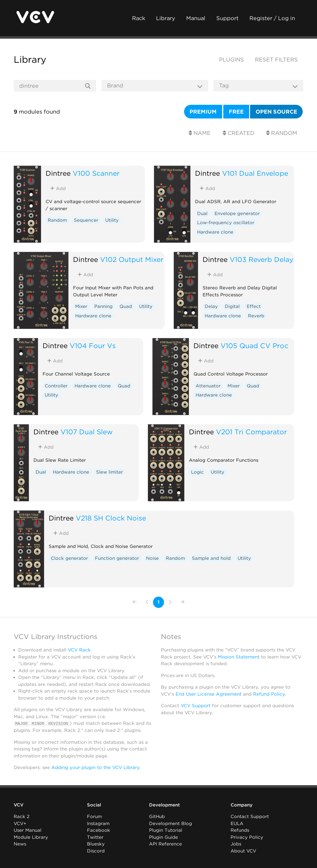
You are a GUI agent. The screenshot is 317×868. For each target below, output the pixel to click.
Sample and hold (211, 558)
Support (227, 18)
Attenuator (208, 386)
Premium (203, 112)
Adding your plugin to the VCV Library (95, 767)
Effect (254, 306)
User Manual (28, 830)
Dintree (58, 173)
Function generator (117, 558)
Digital (232, 306)
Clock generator (69, 558)
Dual (202, 213)
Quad (126, 306)
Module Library (31, 837)
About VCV (243, 851)
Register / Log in (272, 18)
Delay (211, 306)
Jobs (236, 844)
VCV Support (196, 706)
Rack (139, 18)
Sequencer (86, 220)
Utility (112, 220)
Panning (103, 306)
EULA (237, 824)
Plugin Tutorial (166, 830)
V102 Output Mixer (132, 259)
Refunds (240, 830)
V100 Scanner (96, 173)
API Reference (165, 844)
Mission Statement (239, 657)
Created (239, 133)
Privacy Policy (247, 837)
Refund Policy (269, 694)
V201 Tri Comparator (251, 432)
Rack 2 (22, 817)
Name (200, 133)
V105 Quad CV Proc (254, 346)
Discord (96, 851)
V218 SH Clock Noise (111, 518)
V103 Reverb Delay (261, 259)
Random (282, 133)
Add (58, 189)
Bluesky (96, 844)
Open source (276, 112)
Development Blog (171, 824)
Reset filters (276, 60)
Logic (197, 472)
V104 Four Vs (93, 346)
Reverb (256, 316)
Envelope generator (237, 213)
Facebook (99, 830)
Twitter (95, 837)
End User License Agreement (209, 694)
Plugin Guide (164, 837)
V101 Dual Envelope (255, 173)
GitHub (157, 817)
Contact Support (250, 817)
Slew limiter (110, 472)
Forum (94, 817)
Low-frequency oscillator (226, 223)
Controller (56, 386)
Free (236, 112)
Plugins (232, 60)
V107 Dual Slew (87, 432)
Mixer (81, 306)
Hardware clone (215, 232)
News (20, 844)
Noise (152, 558)
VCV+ (20, 824)
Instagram (98, 824)
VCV (19, 805)
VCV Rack (79, 650)
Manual (196, 18)
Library (166, 18)
